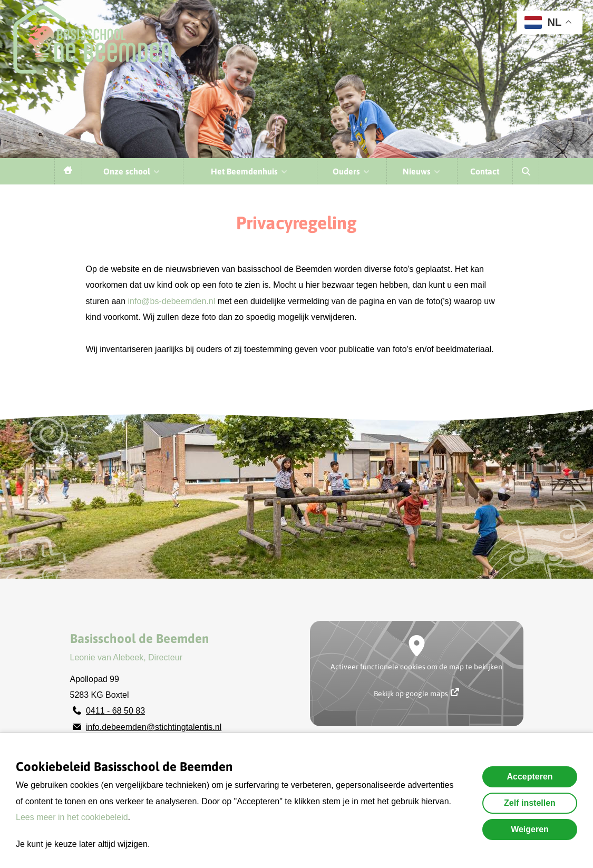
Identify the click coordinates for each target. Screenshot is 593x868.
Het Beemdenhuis (250, 171)
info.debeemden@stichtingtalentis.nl (154, 727)
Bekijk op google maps (416, 693)
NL (543, 22)
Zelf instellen (530, 803)
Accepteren (529, 777)
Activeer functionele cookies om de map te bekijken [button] (416, 667)
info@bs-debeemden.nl (172, 301)
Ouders (352, 171)
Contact (485, 171)
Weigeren (530, 829)
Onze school (132, 171)
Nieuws (422, 171)
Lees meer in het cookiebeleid (72, 817)
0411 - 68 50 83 (115, 711)
